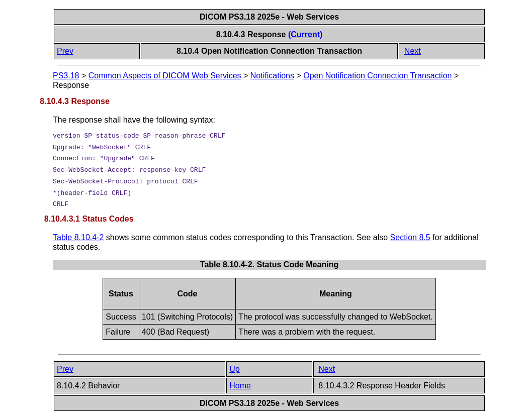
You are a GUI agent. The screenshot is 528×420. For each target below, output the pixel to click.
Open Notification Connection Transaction (377, 76)
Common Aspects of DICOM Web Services (165, 76)
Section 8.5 (410, 237)
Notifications (272, 76)
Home (240, 386)
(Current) (305, 34)
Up (234, 369)
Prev (65, 51)
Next (413, 51)
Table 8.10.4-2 (78, 237)
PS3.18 (66, 76)
